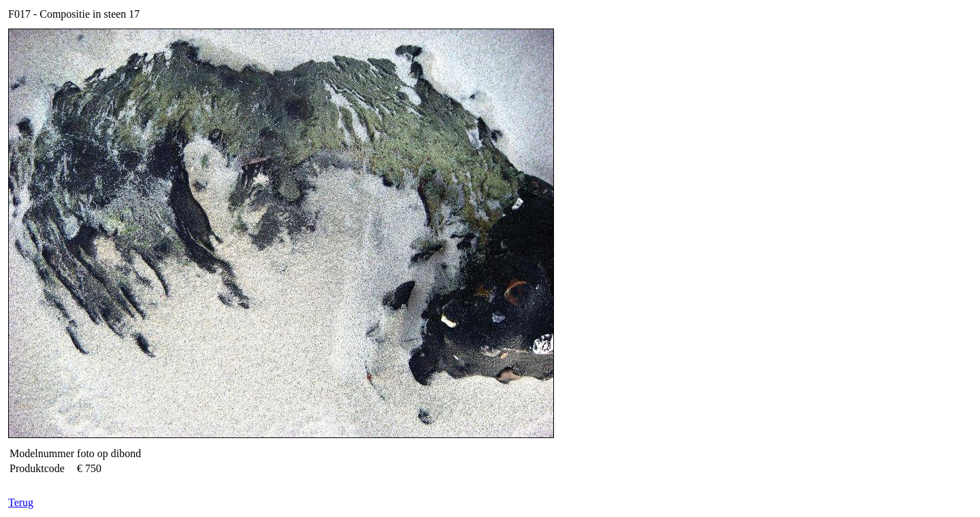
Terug (21, 502)
